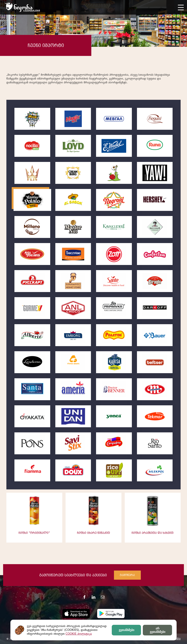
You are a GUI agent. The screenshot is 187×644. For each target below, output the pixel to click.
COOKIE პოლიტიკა (79, 634)
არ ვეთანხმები (158, 630)
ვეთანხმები (126, 630)
